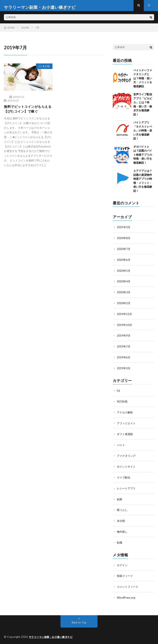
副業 (120, 499)
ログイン (123, 564)
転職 (120, 541)
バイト (121, 445)
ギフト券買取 (125, 434)
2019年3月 (124, 369)
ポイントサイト (127, 466)
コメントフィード (128, 585)
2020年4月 (124, 284)
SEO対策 (123, 402)
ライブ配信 (124, 477)
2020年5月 (124, 273)
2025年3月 (124, 231)
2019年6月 (124, 359)
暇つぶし (123, 509)
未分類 (44, 70)
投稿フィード (125, 574)
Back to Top (79, 620)
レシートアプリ (127, 488)
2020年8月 (124, 241)
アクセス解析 (125, 413)
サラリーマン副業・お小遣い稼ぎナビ (52, 635)
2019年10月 (125, 327)
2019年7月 (124, 348)
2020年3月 (124, 295)
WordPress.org (127, 596)
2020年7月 (124, 252)
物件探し (123, 531)
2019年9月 (124, 337)
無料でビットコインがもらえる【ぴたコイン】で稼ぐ (27, 113)
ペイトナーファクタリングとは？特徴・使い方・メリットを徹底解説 (143, 82)
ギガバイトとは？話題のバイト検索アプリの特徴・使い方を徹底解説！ (143, 158)
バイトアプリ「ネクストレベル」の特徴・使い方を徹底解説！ (143, 134)
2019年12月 (125, 316)
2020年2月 (124, 305)
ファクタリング (127, 456)
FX (118, 392)
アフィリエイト (127, 424)
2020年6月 (124, 263)
